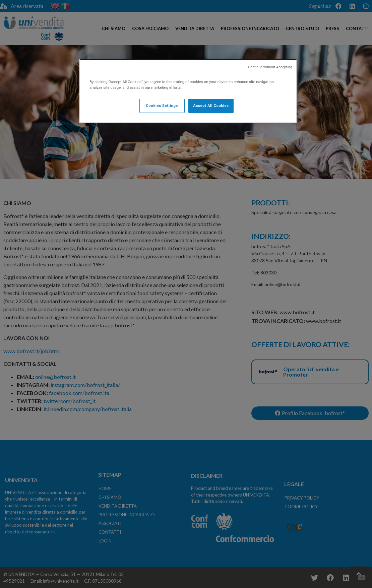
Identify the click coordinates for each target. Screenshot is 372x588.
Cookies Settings (162, 106)
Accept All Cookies (211, 106)
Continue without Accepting (270, 67)
